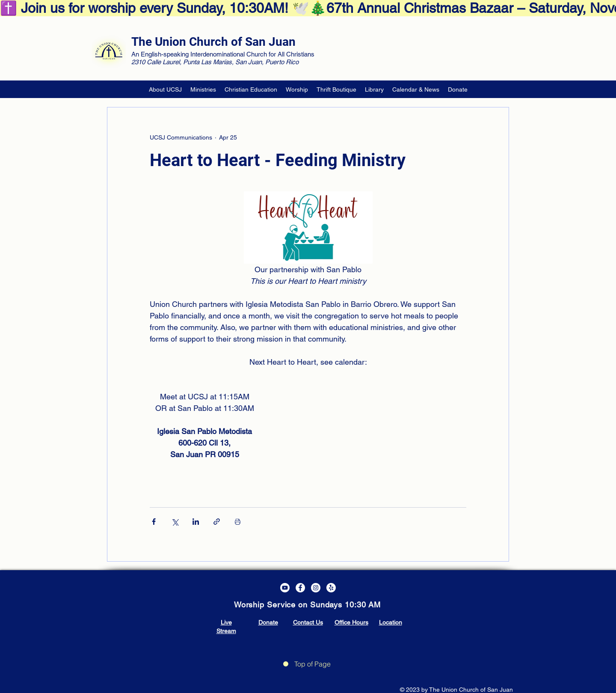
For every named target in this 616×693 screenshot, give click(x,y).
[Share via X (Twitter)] (175, 522)
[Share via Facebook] (154, 522)
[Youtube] (285, 588)
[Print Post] (238, 522)
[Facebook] (300, 588)
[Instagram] (316, 588)
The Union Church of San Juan (213, 42)
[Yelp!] (331, 588)
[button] (165, 89)
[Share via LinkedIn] (196, 522)
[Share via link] (217, 522)
